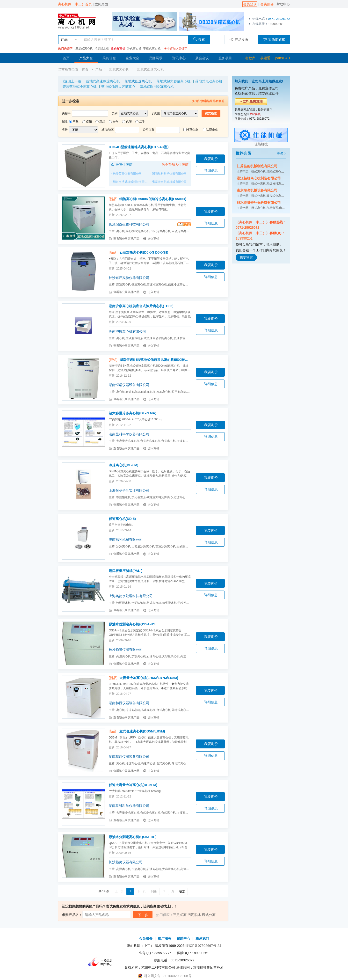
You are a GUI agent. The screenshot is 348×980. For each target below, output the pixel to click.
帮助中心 (283, 4)
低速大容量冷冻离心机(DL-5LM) (133, 785)
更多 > (282, 154)
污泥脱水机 (102, 49)
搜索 (199, 39)
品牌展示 (156, 58)
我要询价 (211, 159)
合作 (116, 122)
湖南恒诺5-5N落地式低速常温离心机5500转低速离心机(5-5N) (155, 360)
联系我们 (202, 938)
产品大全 (86, 58)
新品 (102, 122)
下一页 (141, 891)
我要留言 (246, 257)
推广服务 (165, 938)
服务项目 (225, 58)
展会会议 (202, 58)
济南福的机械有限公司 (126, 540)
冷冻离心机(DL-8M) (123, 465)
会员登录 (250, 4)
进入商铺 (151, 239)
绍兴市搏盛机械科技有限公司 (132, 182)
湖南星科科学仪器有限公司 (169, 174)
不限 (76, 122)
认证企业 (212, 130)
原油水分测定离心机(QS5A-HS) (133, 837)
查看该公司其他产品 (124, 239)
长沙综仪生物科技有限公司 (129, 224)
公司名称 (149, 130)
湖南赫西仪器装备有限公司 (129, 703)
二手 (142, 122)
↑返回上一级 (72, 81)
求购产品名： (72, 915)
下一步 (143, 915)
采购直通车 (274, 40)
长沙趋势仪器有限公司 (126, 650)
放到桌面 (101, 4)
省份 (65, 130)
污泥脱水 (194, 915)
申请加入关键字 (176, 49)
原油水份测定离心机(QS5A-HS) (133, 624)
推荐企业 (192, 130)
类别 (115, 113)
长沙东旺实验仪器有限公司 (129, 278)
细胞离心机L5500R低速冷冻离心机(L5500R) (153, 199)
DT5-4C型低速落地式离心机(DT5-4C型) (139, 147)
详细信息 (211, 170)
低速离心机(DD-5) (122, 519)
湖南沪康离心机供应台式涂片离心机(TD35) (141, 306)
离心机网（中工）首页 (75, 4)
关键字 (66, 113)
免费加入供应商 (175, 165)
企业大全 (132, 58)
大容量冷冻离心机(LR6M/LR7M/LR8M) (149, 678)
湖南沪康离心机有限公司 (127, 331)
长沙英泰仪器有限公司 (127, 174)
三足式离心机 (84, 49)
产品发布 (239, 40)
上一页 (119, 891)
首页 (66, 58)
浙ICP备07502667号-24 (203, 946)
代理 (129, 122)
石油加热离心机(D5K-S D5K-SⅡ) (144, 252)
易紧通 (265, 58)
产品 (99, 69)
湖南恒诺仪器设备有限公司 (129, 385)
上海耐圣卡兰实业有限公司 (129, 490)
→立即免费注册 (251, 101)
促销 (89, 122)
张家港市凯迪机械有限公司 (169, 182)
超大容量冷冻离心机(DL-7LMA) (133, 413)
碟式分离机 (118, 49)
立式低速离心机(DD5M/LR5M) (142, 731)
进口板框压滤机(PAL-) (126, 571)
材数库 (250, 58)
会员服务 (267, 4)
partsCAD (283, 58)
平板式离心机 (152, 49)
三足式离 (180, 915)
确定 (182, 892)
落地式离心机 (119, 69)
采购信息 (109, 58)
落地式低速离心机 (150, 69)
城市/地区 (108, 130)
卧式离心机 (134, 49)
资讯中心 (179, 58)
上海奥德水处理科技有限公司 (131, 596)
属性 (65, 122)
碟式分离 (209, 915)
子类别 (156, 113)
